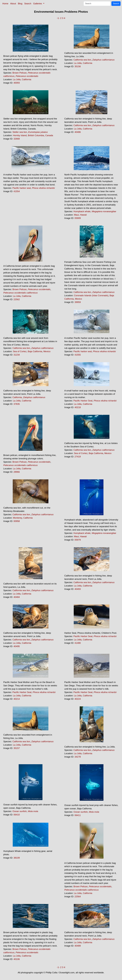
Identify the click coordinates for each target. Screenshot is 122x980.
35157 (17, 748)
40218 (78, 407)
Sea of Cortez (20, 351)
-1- (58, 18)
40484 (17, 597)
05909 (78, 218)
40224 (78, 699)
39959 (78, 302)
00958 (17, 521)
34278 (78, 757)
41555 (78, 355)
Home (5, 4)
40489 (78, 946)
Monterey (17, 518)
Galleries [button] (38, 4)
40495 (17, 646)
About (13, 4)
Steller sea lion (20, 132)
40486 (78, 132)
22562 (17, 299)
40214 (17, 699)
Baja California (35, 351)
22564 (78, 897)
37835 (17, 404)
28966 (17, 472)
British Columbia (36, 135)
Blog (20, 4)
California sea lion (82, 60)
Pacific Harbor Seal (83, 401)
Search (28, 4)
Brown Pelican (20, 73)
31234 (17, 355)
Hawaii (83, 215)
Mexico (78, 299)
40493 (78, 589)
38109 (17, 858)
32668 (17, 139)
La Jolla (17, 79)
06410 (17, 815)
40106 (17, 959)
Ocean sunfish (20, 811)
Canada (49, 135)
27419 (78, 457)
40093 (17, 83)
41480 (78, 643)
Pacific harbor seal (22, 188)
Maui (76, 215)
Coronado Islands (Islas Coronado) (91, 295)
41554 (17, 191)
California (27, 79)
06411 (78, 815)
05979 (78, 540)
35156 (78, 66)
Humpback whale (82, 211)
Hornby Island (20, 135)
